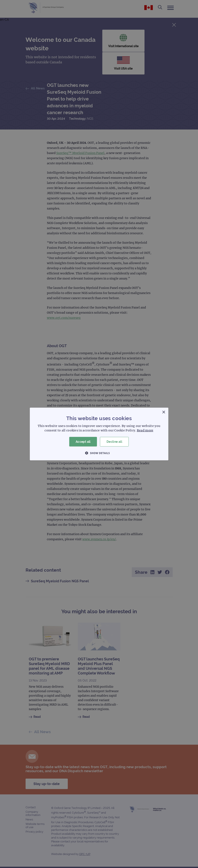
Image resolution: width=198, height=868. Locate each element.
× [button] (164, 412)
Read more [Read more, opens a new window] (145, 430)
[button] (99, 453)
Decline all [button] (114, 442)
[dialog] (99, 434)
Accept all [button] (83, 442)
